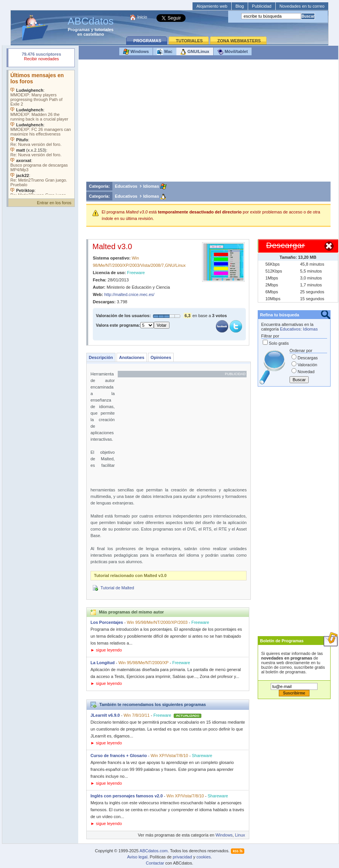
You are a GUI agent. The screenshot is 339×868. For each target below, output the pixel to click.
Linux (240, 835)
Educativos (126, 186)
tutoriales (104, 30)
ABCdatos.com (154, 851)
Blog (240, 6)
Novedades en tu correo (302, 6)
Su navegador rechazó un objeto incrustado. (41, 57)
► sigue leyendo (106, 650)
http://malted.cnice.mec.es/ (129, 294)
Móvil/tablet (233, 52)
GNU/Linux (195, 52)
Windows (136, 52)
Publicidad (262, 6)
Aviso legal (137, 857)
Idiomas (151, 186)
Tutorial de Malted (117, 588)
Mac (165, 52)
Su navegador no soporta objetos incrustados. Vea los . (41, 132)
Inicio (142, 17)
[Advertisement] (208, 122)
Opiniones (161, 357)
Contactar (155, 863)
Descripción (101, 357)
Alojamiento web (212, 6)
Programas (79, 30)
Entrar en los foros (54, 203)
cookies (203, 857)
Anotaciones (132, 357)
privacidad (182, 857)
